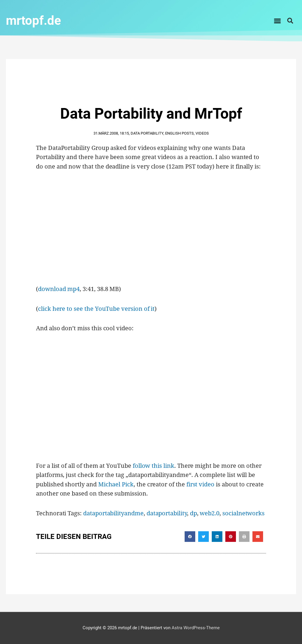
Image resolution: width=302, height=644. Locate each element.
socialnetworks (243, 513)
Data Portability (147, 133)
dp (193, 513)
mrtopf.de (33, 21)
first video (200, 484)
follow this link (154, 466)
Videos (202, 133)
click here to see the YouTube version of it (96, 309)
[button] (278, 21)
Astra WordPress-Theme (196, 628)
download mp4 (59, 289)
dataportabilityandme (113, 513)
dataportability (167, 513)
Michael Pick (116, 484)
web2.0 (210, 513)
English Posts (179, 133)
